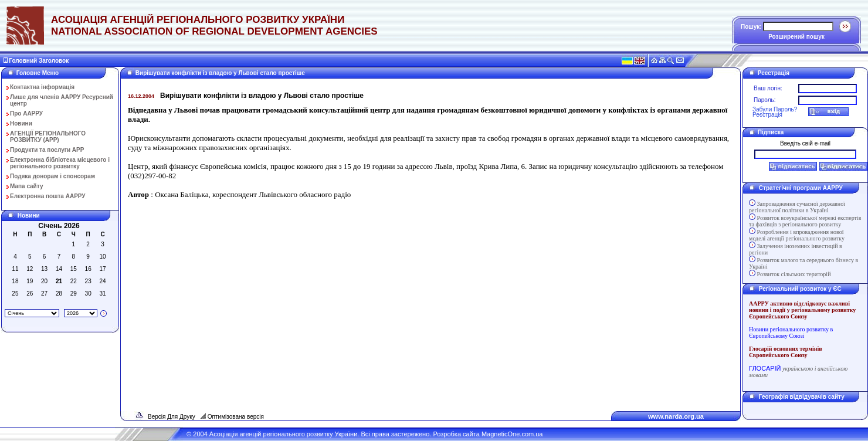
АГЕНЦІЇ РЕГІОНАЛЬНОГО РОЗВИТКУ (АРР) (48, 137)
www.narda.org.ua (676, 416)
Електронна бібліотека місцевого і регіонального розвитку (60, 163)
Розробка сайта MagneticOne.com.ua (488, 434)
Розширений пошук (796, 37)
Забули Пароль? (775, 109)
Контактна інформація (42, 87)
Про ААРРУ (26, 113)
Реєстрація (767, 115)
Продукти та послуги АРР (47, 150)
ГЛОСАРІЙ (765, 368)
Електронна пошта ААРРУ (48, 196)
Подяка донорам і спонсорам (52, 176)
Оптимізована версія (236, 417)
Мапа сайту (27, 186)
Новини (21, 123)
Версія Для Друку (172, 417)
